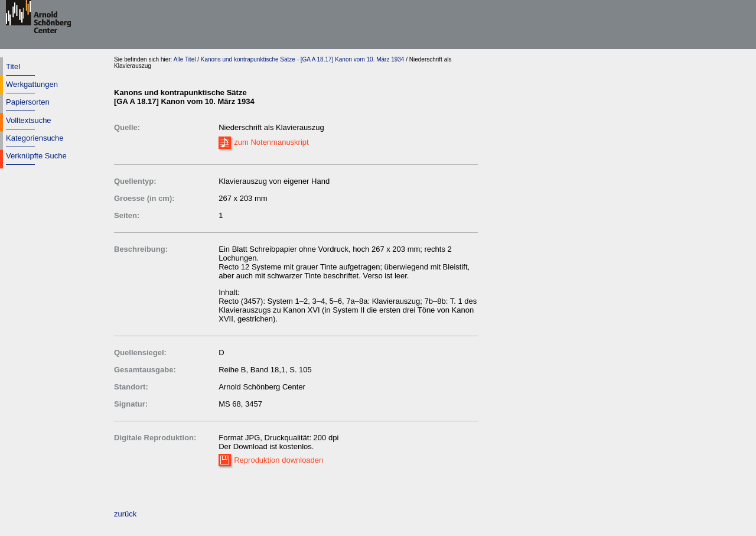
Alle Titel (185, 59)
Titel (13, 66)
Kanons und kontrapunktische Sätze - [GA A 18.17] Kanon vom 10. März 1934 (303, 59)
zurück (125, 514)
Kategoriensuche (35, 138)
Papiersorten (28, 102)
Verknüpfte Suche (36, 156)
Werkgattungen (32, 84)
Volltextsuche (29, 120)
